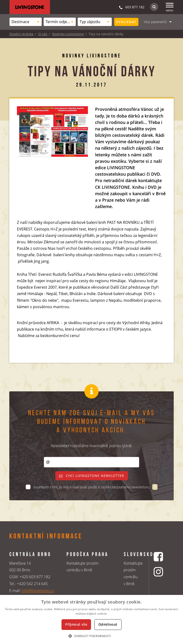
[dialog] (91, 619)
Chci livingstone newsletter (92, 476)
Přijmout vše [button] (76, 624)
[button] (91, 636)
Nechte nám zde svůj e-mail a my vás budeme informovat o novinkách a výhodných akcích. (91, 422)
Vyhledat (126, 22)
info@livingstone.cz (38, 591)
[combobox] (26, 22)
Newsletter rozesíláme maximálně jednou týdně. (92, 446)
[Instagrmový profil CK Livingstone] (159, 572)
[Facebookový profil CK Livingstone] (159, 557)
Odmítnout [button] (108, 624)
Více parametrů (155, 22)
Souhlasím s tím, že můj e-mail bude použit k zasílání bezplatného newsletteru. (92, 487)
